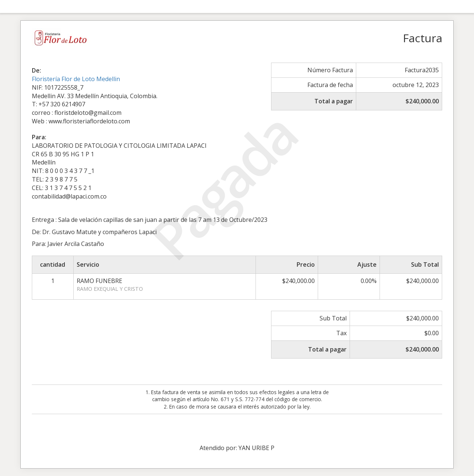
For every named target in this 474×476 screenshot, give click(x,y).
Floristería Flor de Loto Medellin (76, 79)
